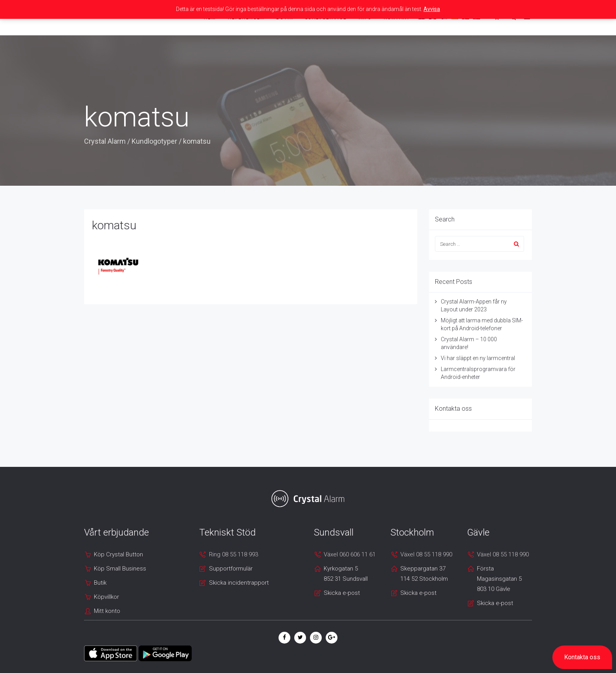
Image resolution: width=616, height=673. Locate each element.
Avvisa (432, 9)
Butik (100, 583)
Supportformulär (231, 569)
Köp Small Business (120, 569)
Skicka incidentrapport (239, 583)
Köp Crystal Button (118, 554)
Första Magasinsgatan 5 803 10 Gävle (499, 579)
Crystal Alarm (105, 141)
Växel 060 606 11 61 (350, 554)
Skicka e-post (342, 593)
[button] (582, 657)
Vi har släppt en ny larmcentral (478, 358)
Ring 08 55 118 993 (234, 554)
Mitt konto (107, 611)
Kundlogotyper (154, 141)
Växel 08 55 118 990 (426, 554)
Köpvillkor (106, 597)
